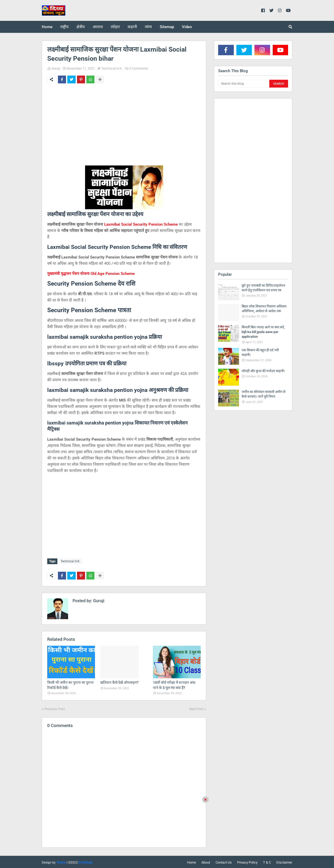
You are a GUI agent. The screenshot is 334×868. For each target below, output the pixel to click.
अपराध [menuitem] (98, 27)
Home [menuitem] (47, 27)
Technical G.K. (112, 68)
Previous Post (55, 708)
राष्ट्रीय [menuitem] (64, 27)
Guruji (56, 68)
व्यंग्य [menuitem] (148, 27)
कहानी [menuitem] (132, 27)
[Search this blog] (243, 84)
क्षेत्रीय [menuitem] (81, 27)
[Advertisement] (124, 128)
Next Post (196, 708)
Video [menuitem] (187, 27)
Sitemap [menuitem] (167, 27)
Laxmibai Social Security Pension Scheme (141, 224)
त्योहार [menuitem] (115, 27)
